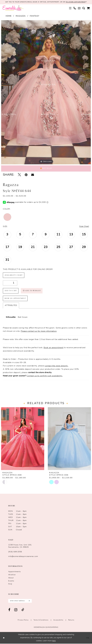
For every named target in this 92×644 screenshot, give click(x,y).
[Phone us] (75, 8)
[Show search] (84, 8)
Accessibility (58, 620)
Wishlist (12, 575)
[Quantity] (10, 283)
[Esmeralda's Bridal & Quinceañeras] (13, 8)
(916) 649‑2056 (15, 552)
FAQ (10, 584)
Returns (71, 620)
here (54, 641)
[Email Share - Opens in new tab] (33, 175)
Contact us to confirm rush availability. (45, 376)
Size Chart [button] (84, 227)
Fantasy (35, 16)
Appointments (14, 572)
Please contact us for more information (39, 332)
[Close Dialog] (4, 638)
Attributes (11, 306)
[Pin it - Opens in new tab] (26, 175)
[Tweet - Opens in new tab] (19, 175)
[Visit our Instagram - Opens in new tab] (16, 610)
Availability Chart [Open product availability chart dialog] (14, 275)
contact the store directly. (56, 366)
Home (9, 16)
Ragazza (21, 16)
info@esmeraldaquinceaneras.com (23, 557)
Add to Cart (11, 291)
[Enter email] (20, 601)
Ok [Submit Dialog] (88, 638)
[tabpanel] (46, 92)
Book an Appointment (16, 299)
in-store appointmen (76, 2)
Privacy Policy (23, 620)
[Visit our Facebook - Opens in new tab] (9, 610)
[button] (70, 8)
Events (11, 581)
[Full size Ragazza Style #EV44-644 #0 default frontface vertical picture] (46, 92)
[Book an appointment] (79, 8)
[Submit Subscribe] (29, 601)
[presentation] (23, 439)
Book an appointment (53, 348)
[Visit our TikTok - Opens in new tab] (23, 610)
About (11, 578)
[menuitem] (70, 8)
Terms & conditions (41, 620)
